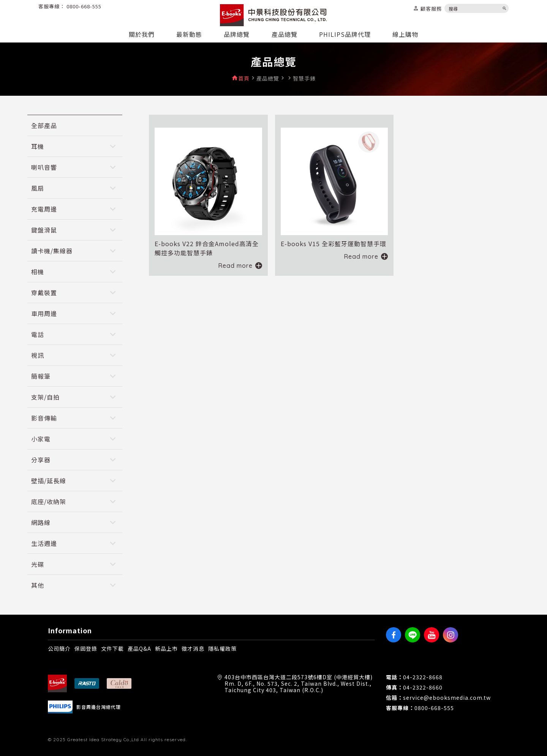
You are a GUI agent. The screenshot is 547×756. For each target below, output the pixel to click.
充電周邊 (44, 209)
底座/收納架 (49, 501)
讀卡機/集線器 (52, 251)
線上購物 (405, 34)
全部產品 (44, 125)
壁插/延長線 (49, 481)
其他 (38, 585)
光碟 (38, 564)
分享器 (41, 460)
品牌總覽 (237, 34)
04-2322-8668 (423, 677)
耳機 (38, 146)
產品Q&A (139, 648)
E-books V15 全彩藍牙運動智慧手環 (334, 244)
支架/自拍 (45, 397)
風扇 (38, 188)
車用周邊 (44, 313)
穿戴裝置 (44, 293)
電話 (38, 334)
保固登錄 (86, 648)
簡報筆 (41, 376)
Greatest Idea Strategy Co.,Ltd (103, 739)
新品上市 (166, 648)
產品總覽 (285, 34)
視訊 (38, 355)
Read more (235, 266)
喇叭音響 (44, 167)
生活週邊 (44, 543)
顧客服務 (427, 8)
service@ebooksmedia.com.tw (447, 698)
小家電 (41, 439)
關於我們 (142, 34)
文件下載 (112, 648)
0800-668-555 (84, 6)
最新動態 (189, 34)
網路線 (41, 522)
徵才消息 (193, 648)
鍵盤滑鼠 (44, 230)
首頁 (244, 78)
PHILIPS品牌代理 (345, 34)
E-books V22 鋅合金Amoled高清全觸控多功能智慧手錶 (207, 248)
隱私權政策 (222, 648)
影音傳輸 (44, 418)
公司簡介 (59, 648)
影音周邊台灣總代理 (99, 707)
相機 (38, 272)
